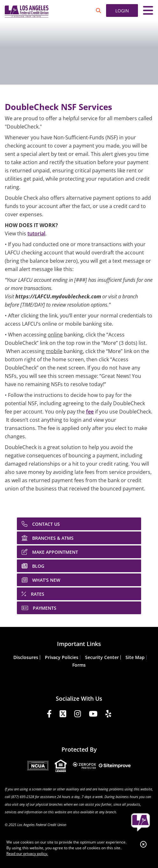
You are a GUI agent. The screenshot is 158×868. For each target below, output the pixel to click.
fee (90, 412)
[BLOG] (79, 566)
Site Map (135, 657)
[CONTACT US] (79, 524)
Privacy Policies (62, 657)
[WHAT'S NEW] (79, 580)
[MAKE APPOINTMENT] (79, 552)
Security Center (102, 657)
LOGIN (122, 11)
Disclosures (26, 657)
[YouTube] (93, 715)
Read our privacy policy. (27, 854)
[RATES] (79, 594)
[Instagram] (78, 715)
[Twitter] (63, 715)
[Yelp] (108, 715)
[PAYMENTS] (79, 608)
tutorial (36, 233)
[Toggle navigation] (148, 10)
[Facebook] (49, 715)
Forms (79, 665)
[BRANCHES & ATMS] (79, 538)
